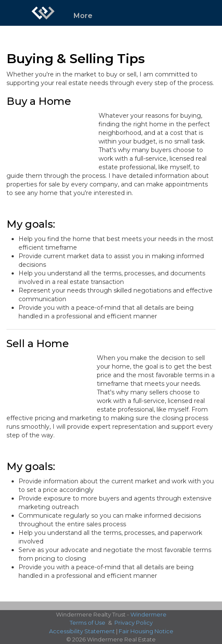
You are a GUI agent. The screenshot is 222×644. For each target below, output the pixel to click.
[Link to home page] (43, 13)
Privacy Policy (134, 623)
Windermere (148, 614)
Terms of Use (88, 623)
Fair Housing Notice (146, 631)
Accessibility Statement (82, 631)
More (83, 16)
